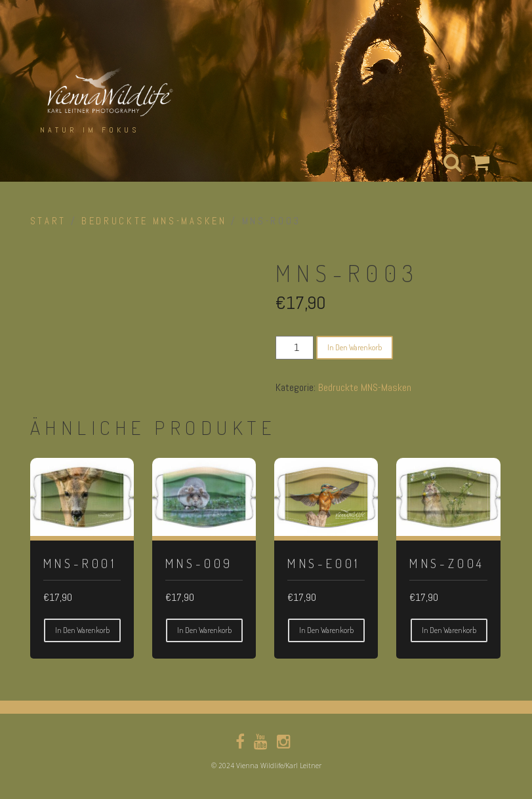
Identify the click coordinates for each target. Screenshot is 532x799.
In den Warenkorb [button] (82, 630)
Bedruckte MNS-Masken (154, 221)
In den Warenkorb (355, 347)
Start (48, 221)
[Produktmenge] (295, 348)
